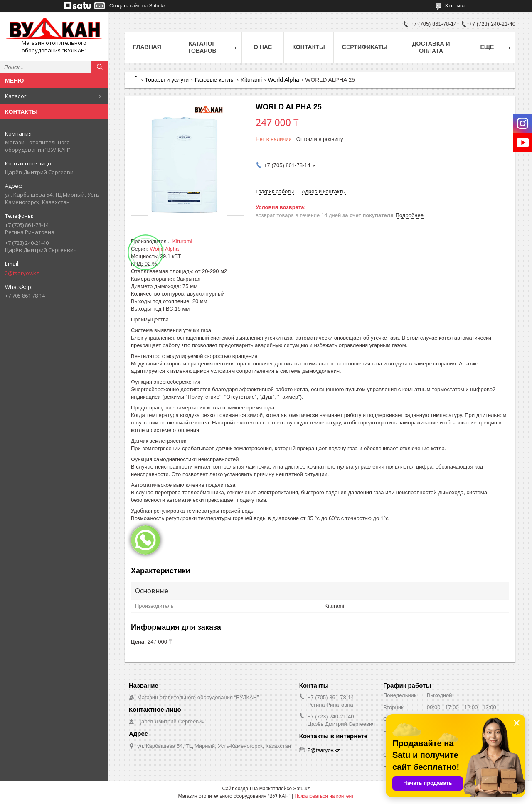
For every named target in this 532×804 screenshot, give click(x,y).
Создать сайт (125, 6)
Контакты (308, 47)
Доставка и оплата (431, 47)
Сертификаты (365, 47)
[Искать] (100, 67)
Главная (147, 47)
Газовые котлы (215, 80)
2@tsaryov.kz (22, 273)
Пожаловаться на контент (324, 796)
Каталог (16, 96)
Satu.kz (301, 789)
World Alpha (284, 80)
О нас (263, 47)
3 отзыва (455, 6)
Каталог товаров (202, 47)
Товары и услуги (167, 80)
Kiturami (251, 80)
